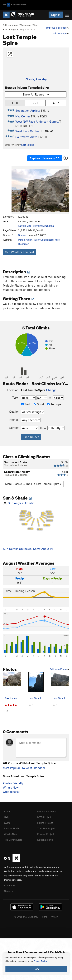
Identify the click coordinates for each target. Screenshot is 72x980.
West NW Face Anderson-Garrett (37, 121)
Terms (44, 917)
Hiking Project (45, 823)
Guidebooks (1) (13, 792)
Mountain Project (46, 811)
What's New (11, 787)
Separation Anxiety (28, 111)
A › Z (56, 103)
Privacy (54, 917)
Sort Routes (28, 145)
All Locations (10, 25)
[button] (15, 190)
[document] (36, 964)
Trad (26, 404)
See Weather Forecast (20, 252)
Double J (23, 235)
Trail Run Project (46, 828)
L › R (15, 103)
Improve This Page (58, 28)
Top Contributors (13, 840)
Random (39, 768)
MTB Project (44, 817)
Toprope (54, 404)
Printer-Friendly (13, 783)
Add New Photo (59, 669)
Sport (39, 404)
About (7, 811)
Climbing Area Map (36, 79)
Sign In (56, 15)
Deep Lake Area (27, 29)
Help (7, 817)
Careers (8, 891)
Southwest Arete (26, 137)
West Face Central (27, 131)
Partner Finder (12, 828)
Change (51, 390)
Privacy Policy (40, 961)
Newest (27, 768)
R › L (35, 103)
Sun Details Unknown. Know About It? (28, 549)
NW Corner (23, 116)
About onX (10, 885)
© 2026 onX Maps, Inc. (26, 917)
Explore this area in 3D (45, 158)
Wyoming (25, 25)
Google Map (25, 226)
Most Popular (11, 768)
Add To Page (61, 33)
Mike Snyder (25, 240)
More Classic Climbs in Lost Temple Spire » (33, 484)
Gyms (7, 823)
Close (36, 969)
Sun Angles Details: (36, 517)
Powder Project (46, 834)
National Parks (45, 840)
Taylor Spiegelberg (43, 240)
